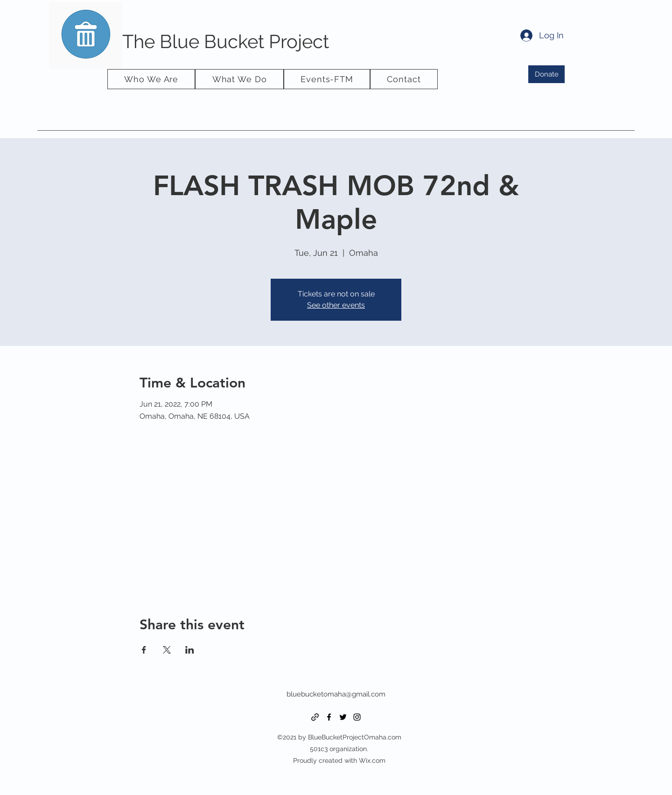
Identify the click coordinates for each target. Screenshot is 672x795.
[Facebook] (329, 717)
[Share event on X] (167, 650)
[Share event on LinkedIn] (190, 650)
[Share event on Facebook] (144, 650)
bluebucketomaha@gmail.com (336, 694)
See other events (336, 305)
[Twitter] (343, 717)
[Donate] (546, 74)
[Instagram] (357, 717)
